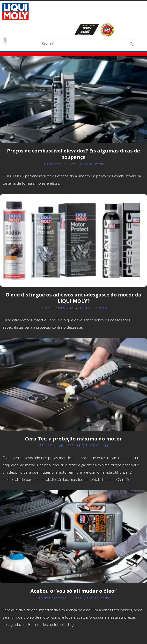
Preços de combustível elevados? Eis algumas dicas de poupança (73, 154)
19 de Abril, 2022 (58, 164)
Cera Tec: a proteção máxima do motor (73, 439)
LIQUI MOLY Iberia (89, 164)
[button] (5, 41)
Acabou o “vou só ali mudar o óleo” (73, 591)
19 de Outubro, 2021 (58, 308)
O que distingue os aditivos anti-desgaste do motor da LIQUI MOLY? (73, 298)
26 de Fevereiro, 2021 (58, 446)
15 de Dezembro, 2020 (58, 598)
